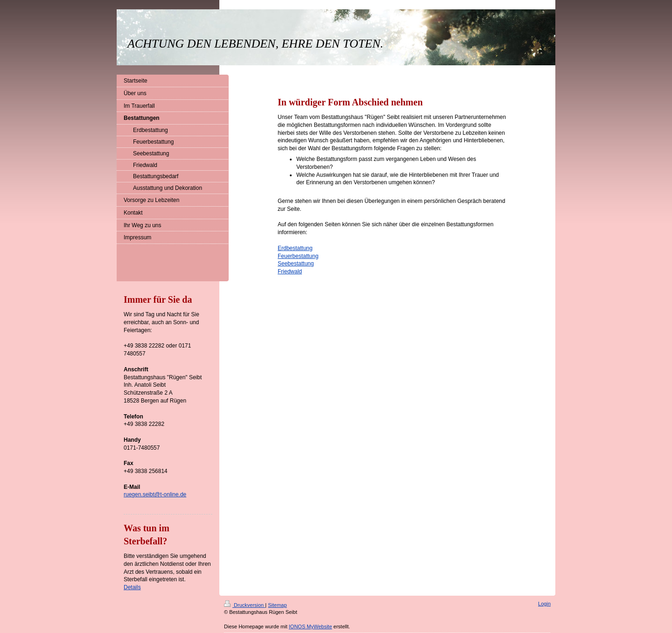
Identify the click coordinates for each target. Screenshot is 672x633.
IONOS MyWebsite (311, 626)
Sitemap (277, 605)
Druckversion (245, 605)
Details (132, 587)
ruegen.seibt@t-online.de (155, 494)
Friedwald (290, 271)
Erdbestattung (295, 248)
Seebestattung (296, 264)
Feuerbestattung (298, 256)
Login (544, 604)
